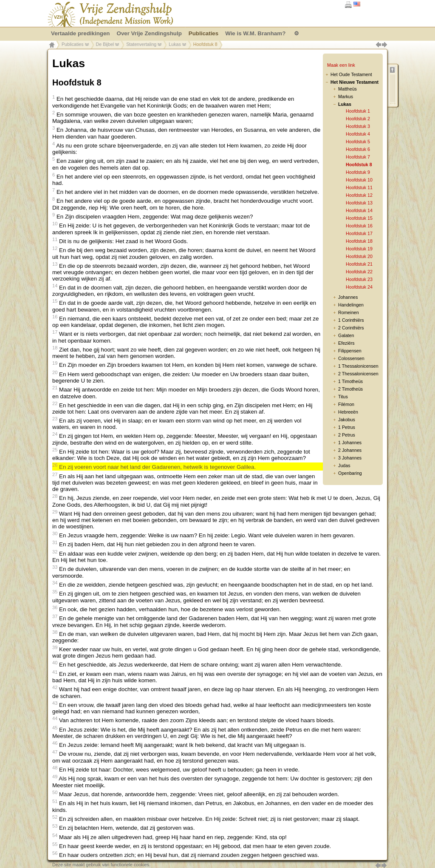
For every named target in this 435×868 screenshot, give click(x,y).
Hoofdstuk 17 (359, 233)
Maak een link (341, 65)
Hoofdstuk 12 (359, 195)
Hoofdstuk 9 (358, 172)
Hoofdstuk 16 (359, 226)
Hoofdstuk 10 (359, 180)
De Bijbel (105, 44)
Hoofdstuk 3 (358, 126)
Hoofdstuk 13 (359, 203)
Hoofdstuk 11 (359, 187)
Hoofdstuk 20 (359, 256)
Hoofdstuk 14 (359, 210)
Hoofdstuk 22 (359, 272)
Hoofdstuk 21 (359, 264)
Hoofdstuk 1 (358, 111)
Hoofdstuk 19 (359, 249)
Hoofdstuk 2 (358, 119)
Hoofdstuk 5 (358, 142)
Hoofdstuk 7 (358, 157)
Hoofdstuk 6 (358, 149)
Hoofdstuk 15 (359, 218)
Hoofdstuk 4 (358, 134)
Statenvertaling (141, 44)
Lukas (175, 44)
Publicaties (73, 44)
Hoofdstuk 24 (359, 287)
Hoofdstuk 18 (359, 241)
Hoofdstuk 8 (359, 165)
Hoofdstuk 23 (359, 279)
